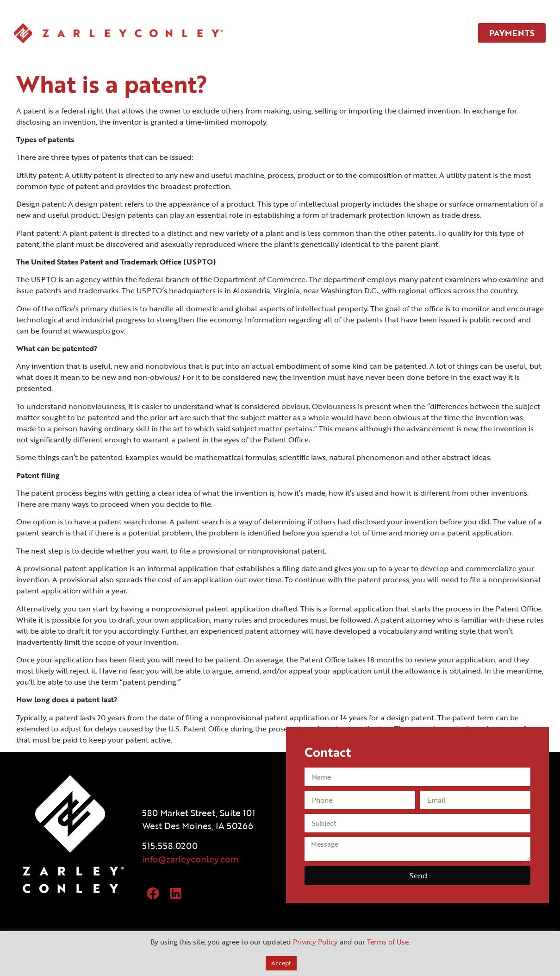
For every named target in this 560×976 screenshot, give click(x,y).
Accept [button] (281, 963)
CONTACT (421, 33)
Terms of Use (388, 942)
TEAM (370, 33)
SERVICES (319, 33)
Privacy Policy (315, 942)
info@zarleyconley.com (190, 859)
